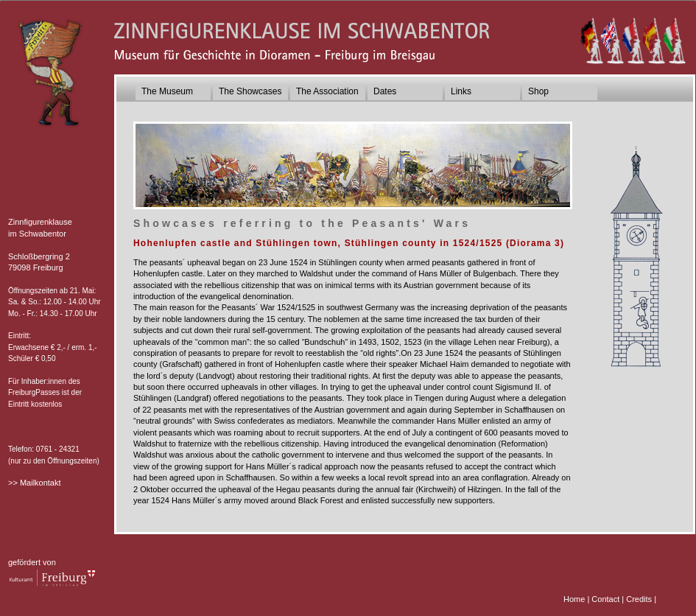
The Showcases (250, 91)
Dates (385, 91)
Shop (538, 91)
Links (461, 91)
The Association (327, 91)
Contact (605, 599)
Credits (639, 599)
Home (574, 599)
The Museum (167, 91)
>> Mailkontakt (35, 483)
